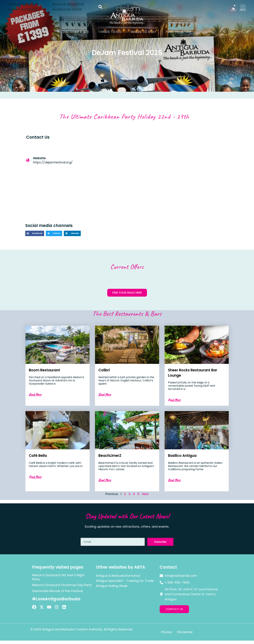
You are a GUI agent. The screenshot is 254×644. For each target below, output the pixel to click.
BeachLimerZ (112, 455)
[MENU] (243, 7)
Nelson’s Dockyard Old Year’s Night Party (58, 577)
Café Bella (40, 455)
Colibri (105, 370)
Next (145, 494)
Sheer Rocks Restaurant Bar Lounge (193, 373)
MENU (243, 10)
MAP (234, 10)
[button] (100, 7)
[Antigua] (178, 175)
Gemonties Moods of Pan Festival (57, 591)
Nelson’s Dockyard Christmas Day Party (62, 585)
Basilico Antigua (185, 455)
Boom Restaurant (47, 370)
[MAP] (234, 7)
